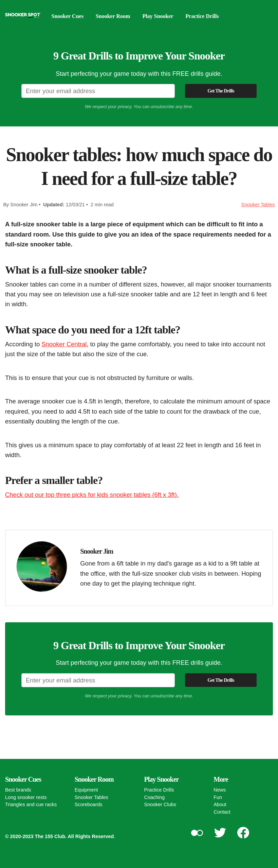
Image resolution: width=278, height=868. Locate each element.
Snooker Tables (258, 205)
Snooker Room (113, 16)
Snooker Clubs (160, 804)
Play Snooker (158, 16)
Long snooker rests (26, 797)
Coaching (155, 797)
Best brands (18, 790)
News (220, 790)
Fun (218, 797)
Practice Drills (202, 16)
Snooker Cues (68, 16)
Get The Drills (221, 91)
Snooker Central (64, 344)
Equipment (86, 790)
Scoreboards (89, 804)
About (220, 804)
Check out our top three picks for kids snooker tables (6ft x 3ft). (92, 495)
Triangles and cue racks (31, 804)
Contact (222, 812)
